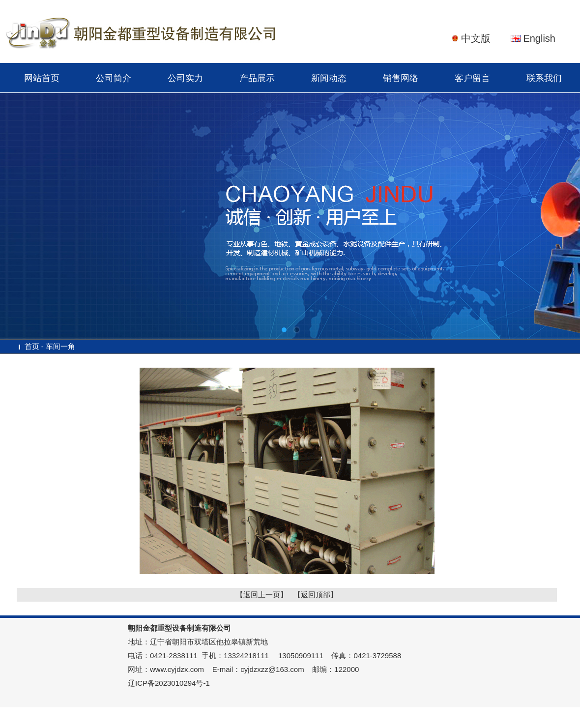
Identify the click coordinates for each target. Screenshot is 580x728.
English (539, 38)
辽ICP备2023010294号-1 (169, 683)
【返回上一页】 (262, 595)
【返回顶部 (312, 595)
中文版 (476, 38)
